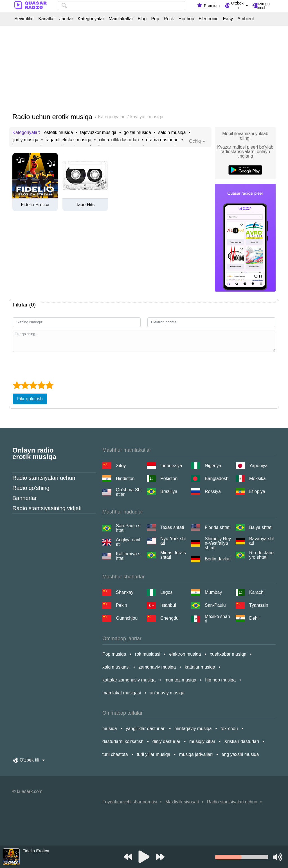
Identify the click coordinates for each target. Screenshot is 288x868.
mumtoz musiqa (180, 680)
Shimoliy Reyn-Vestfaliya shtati (218, 543)
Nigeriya (213, 466)
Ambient (246, 19)
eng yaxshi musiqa (240, 754)
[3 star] (33, 385)
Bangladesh (217, 479)
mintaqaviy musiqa (193, 729)
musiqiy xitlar (202, 741)
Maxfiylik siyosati (182, 802)
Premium (212, 6)
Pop (155, 19)
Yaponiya (258, 466)
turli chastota (115, 754)
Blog (142, 19)
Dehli (254, 618)
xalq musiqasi (116, 667)
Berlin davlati (218, 559)
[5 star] (49, 385)
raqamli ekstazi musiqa (68, 140)
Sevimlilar (24, 19)
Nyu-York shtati (173, 541)
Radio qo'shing (31, 488)
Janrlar (66, 19)
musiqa (110, 729)
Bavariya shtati (262, 541)
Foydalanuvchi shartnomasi (130, 802)
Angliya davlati (128, 542)
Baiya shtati (261, 527)
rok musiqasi (148, 654)
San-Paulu (215, 605)
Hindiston (125, 479)
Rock (169, 19)
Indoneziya (171, 466)
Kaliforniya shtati (128, 556)
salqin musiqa (172, 133)
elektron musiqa (185, 654)
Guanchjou (127, 618)
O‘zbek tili (237, 5)
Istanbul (168, 605)
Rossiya (213, 491)
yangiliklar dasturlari (146, 729)
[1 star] (17, 385)
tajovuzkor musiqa (98, 133)
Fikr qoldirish (30, 399)
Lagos (166, 592)
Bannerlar (25, 498)
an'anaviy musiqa (167, 693)
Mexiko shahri (217, 619)
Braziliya (169, 491)
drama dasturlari (162, 140)
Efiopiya (257, 491)
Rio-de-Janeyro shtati (261, 555)
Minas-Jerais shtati (173, 555)
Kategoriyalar (91, 19)
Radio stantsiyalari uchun (44, 478)
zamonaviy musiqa (157, 667)
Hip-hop (186, 19)
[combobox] (121, 6)
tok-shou (229, 729)
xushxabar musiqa (228, 654)
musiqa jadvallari (196, 754)
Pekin (121, 605)
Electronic (208, 19)
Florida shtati (218, 527)
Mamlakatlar (121, 19)
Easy (228, 19)
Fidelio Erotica (35, 205)
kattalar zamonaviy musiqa (129, 680)
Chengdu (169, 618)
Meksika (257, 479)
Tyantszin (259, 605)
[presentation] (55, 366)
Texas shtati (172, 527)
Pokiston (169, 479)
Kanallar (47, 19)
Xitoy (121, 466)
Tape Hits (85, 205)
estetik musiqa (58, 133)
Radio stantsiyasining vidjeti (47, 508)
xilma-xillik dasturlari (119, 140)
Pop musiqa (114, 654)
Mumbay (213, 592)
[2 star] (25, 385)
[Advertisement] (144, 70)
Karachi (257, 592)
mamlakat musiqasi (122, 693)
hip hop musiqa (221, 680)
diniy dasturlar (166, 741)
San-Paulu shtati (128, 528)
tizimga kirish (264, 6)
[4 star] (41, 385)
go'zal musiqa (137, 133)
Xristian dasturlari (242, 741)
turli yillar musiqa (153, 754)
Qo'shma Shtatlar (129, 492)
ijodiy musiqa (25, 140)
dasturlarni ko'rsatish (123, 741)
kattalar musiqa (200, 667)
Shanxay (125, 592)
